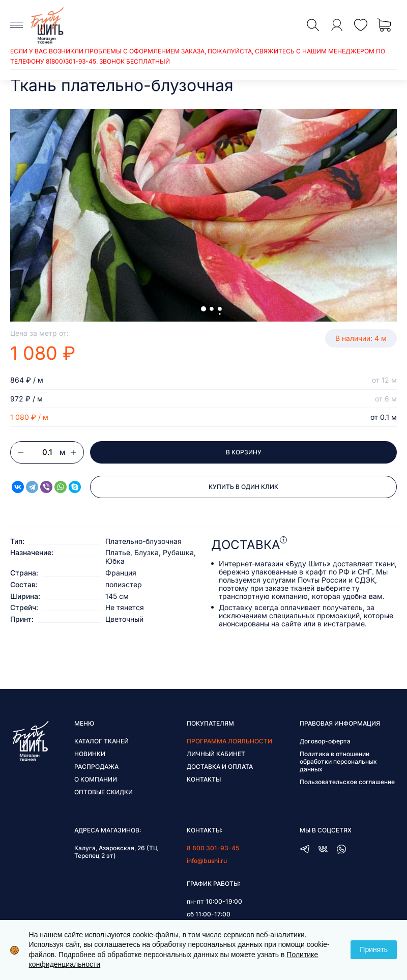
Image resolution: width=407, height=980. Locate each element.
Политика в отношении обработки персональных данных (338, 761)
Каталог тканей (101, 741)
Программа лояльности (229, 741)
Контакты (204, 779)
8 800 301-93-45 (213, 848)
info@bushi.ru (207, 861)
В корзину (244, 452)
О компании (96, 779)
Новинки (90, 754)
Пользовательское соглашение (347, 782)
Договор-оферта (325, 741)
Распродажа (96, 767)
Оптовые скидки (104, 792)
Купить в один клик (243, 487)
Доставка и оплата (220, 767)
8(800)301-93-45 (71, 61)
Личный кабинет (216, 754)
